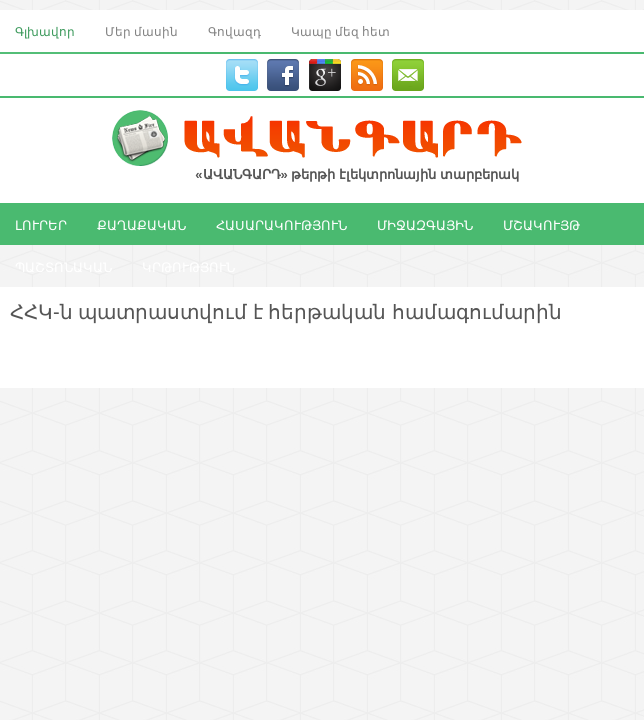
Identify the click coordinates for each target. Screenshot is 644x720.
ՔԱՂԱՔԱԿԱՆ (141, 224)
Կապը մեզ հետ (340, 30)
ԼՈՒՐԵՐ (41, 224)
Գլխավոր (45, 30)
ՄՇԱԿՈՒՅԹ (541, 224)
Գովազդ (234, 30)
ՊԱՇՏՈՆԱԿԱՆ (63, 266)
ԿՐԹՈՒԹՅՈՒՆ (188, 266)
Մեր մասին (141, 30)
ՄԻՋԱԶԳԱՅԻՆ (425, 224)
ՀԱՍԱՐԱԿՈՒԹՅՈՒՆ (281, 224)
